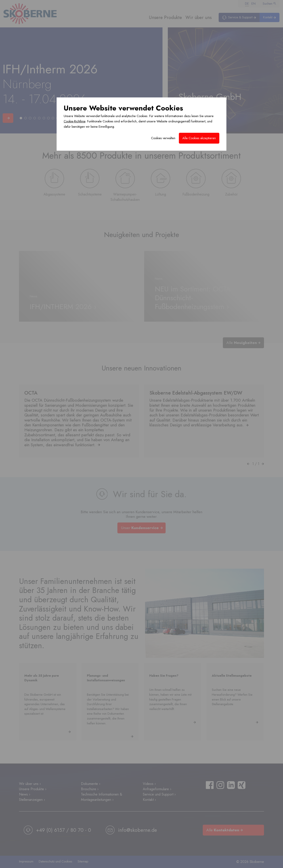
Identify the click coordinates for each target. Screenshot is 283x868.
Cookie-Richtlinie (75, 121)
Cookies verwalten (163, 138)
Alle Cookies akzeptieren (199, 138)
